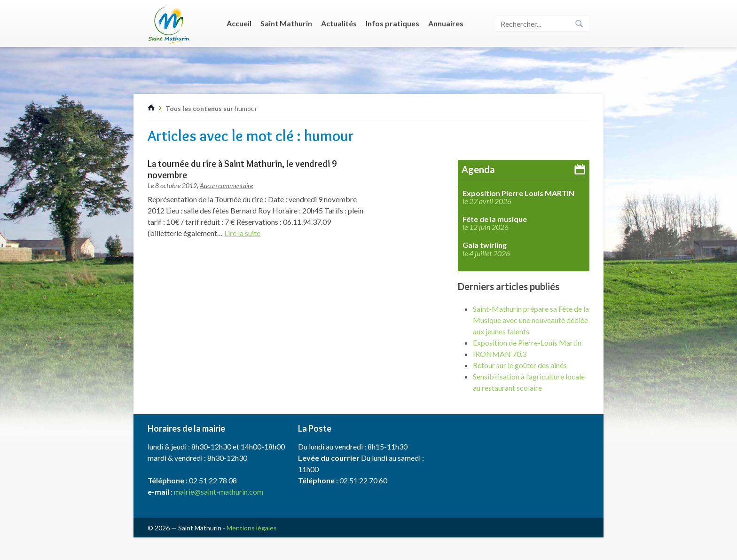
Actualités (339, 23)
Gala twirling (485, 245)
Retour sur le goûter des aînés (520, 365)
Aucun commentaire (226, 185)
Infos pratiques (392, 23)
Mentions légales (252, 528)
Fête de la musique (495, 219)
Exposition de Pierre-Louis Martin (527, 343)
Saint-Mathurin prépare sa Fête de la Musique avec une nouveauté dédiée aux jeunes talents (531, 320)
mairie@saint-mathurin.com (219, 492)
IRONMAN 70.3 (500, 354)
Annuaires (446, 23)
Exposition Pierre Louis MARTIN (518, 193)
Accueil (239, 23)
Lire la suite (242, 233)
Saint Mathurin (286, 23)
